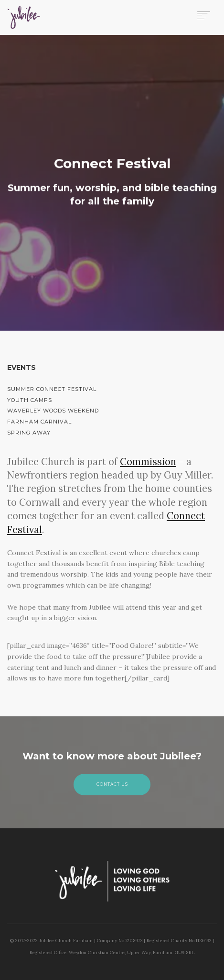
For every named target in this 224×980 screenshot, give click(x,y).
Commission (148, 462)
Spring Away (29, 433)
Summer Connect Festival (52, 389)
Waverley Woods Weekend (53, 411)
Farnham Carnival (39, 422)
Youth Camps (30, 400)
